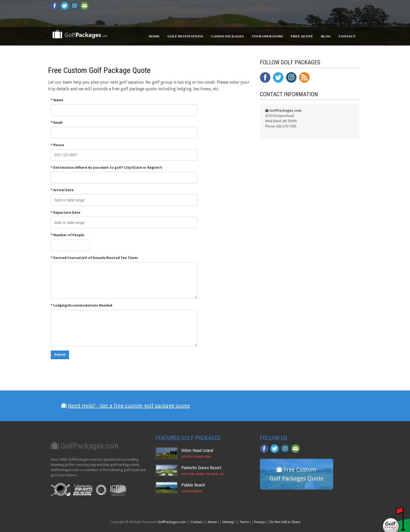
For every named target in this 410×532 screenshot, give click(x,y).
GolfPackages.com (172, 522)
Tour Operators (267, 36)
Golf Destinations (185, 36)
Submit (60, 355)
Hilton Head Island (197, 450)
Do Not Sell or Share (285, 522)
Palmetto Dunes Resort (201, 468)
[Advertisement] (299, 252)
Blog (326, 36)
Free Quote (302, 36)
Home (154, 36)
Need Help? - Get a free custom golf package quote (129, 406)
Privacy (259, 522)
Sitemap (228, 522)
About (212, 522)
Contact (347, 36)
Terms (244, 522)
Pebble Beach (193, 485)
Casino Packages (227, 36)
